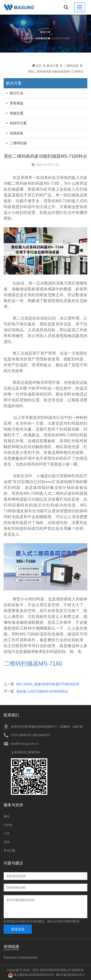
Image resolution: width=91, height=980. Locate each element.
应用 (7, 842)
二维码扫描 (18, 143)
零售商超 (17, 103)
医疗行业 (17, 93)
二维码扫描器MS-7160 (33, 664)
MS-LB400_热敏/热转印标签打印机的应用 (48, 684)
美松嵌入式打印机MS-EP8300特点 (42, 691)
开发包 (8, 825)
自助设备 (17, 133)
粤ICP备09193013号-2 (70, 975)
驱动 (7, 816)
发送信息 (18, 929)
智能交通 (17, 113)
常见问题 (9, 851)
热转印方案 (18, 123)
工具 (7, 833)
